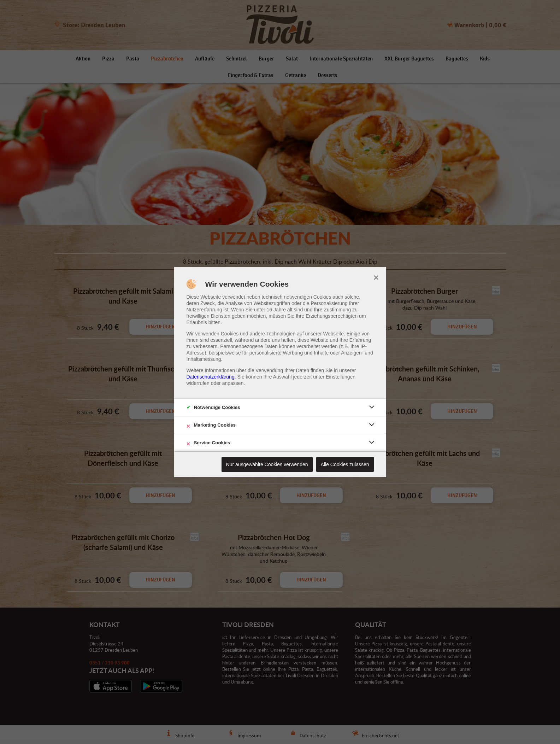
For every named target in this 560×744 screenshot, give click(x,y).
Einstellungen (341, 377)
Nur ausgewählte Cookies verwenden (267, 464)
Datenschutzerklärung (211, 377)
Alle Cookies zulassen (345, 464)
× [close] (376, 277)
